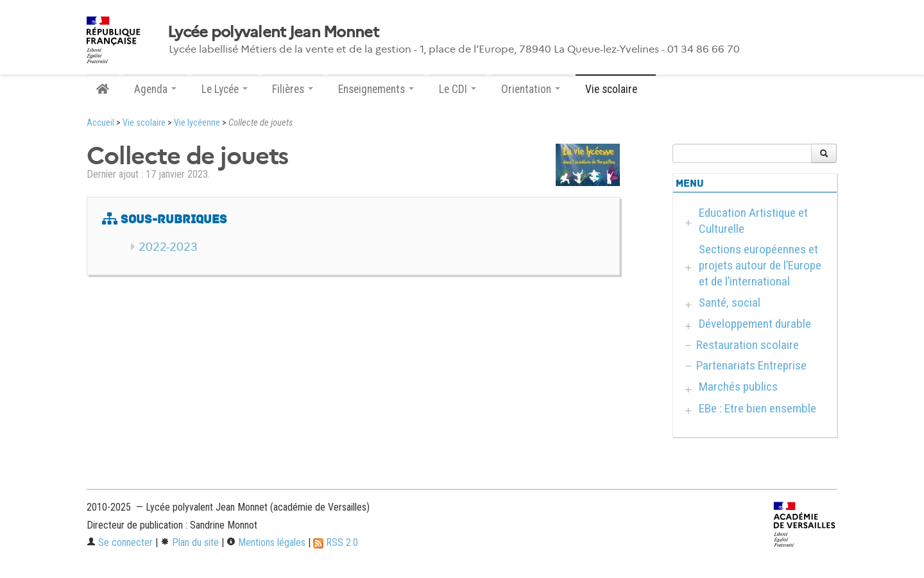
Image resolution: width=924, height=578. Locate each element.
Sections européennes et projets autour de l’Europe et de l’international (760, 265)
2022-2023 (168, 247)
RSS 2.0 (336, 542)
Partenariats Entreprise (751, 365)
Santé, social (730, 302)
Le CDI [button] (458, 89)
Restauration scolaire (748, 345)
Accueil (100, 123)
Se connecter (120, 542)
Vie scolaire (144, 123)
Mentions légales (266, 542)
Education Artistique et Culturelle (753, 221)
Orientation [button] (531, 89)
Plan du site (190, 542)
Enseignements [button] (376, 89)
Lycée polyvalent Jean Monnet (273, 32)
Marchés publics (738, 387)
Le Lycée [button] (225, 89)
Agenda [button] (155, 89)
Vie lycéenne (197, 123)
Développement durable (755, 324)
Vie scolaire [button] (616, 89)
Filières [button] (293, 89)
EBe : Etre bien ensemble (757, 408)
